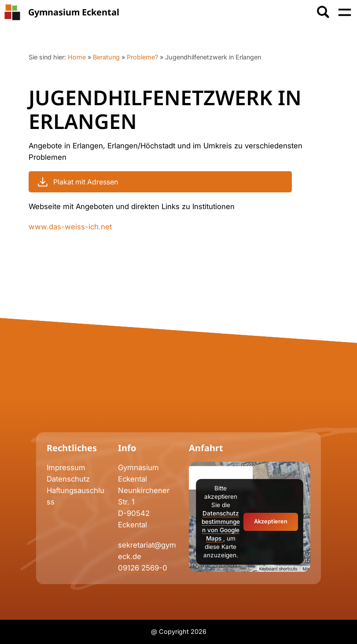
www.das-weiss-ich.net (70, 227)
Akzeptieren (271, 521)
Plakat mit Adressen (77, 182)
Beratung (106, 57)
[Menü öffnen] (345, 12)
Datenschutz (68, 479)
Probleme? (142, 57)
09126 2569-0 (143, 568)
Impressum (66, 467)
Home (77, 57)
